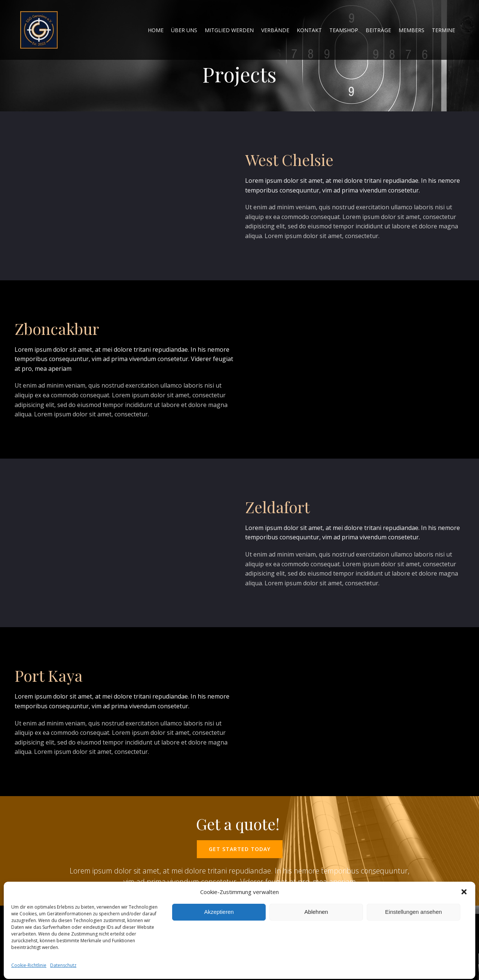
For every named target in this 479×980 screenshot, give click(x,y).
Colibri (99, 961)
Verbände (275, 30)
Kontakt (309, 30)
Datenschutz (265, 946)
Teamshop (344, 30)
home (156, 30)
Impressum (213, 948)
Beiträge (378, 30)
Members (411, 30)
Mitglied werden (229, 30)
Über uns (184, 30)
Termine (443, 30)
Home (190, 948)
